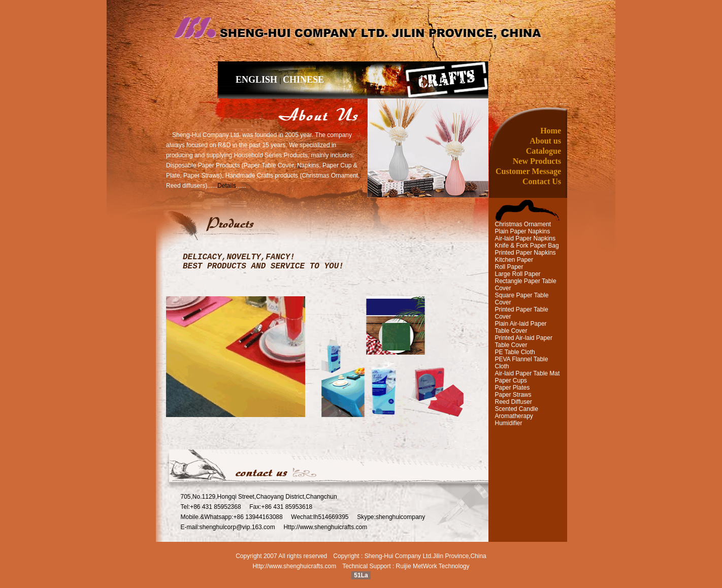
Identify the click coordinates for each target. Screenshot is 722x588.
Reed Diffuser (514, 402)
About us (545, 141)
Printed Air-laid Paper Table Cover (524, 341)
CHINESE (303, 80)
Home (551, 131)
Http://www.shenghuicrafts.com (294, 566)
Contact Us (542, 181)
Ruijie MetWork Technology (433, 566)
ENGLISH (258, 80)
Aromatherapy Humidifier (514, 420)
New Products (537, 161)
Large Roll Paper (518, 274)
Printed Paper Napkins (526, 253)
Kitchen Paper (514, 260)
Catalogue (544, 151)
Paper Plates (513, 388)
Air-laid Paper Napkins (525, 238)
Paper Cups (511, 381)
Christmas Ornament (523, 224)
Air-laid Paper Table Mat (528, 373)
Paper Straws (513, 395)
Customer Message (528, 171)
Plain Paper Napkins (523, 231)
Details (227, 186)
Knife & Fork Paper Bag (527, 246)
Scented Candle (517, 409)
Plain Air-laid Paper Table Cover (521, 327)
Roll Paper (509, 267)
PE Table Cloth (515, 352)
